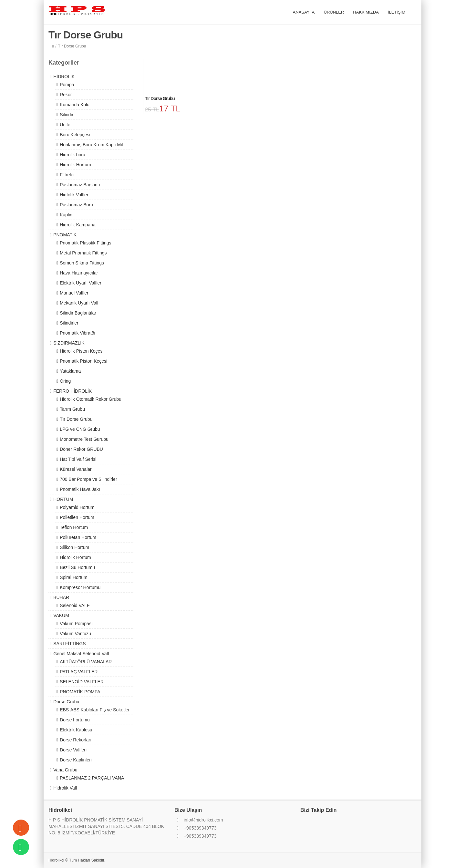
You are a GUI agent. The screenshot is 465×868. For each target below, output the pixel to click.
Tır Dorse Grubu (76, 419)
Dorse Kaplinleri (76, 760)
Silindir (67, 115)
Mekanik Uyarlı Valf (79, 303)
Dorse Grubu (66, 702)
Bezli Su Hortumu (77, 567)
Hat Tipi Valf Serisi (78, 459)
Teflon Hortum (74, 527)
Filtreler (67, 175)
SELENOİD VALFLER (82, 682)
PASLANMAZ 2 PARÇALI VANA (92, 778)
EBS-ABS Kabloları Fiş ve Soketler (95, 710)
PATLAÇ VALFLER (79, 672)
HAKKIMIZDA (366, 12)
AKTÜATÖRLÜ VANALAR (86, 662)
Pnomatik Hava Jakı (80, 489)
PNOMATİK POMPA (80, 692)
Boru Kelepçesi (75, 135)
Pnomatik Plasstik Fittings (86, 243)
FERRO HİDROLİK (72, 391)
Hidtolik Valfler (74, 195)
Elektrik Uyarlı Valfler (81, 283)
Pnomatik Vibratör (78, 333)
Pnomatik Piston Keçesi (83, 361)
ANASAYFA (304, 12)
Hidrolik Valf (65, 788)
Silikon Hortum (74, 547)
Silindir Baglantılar (78, 313)
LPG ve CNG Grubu (80, 429)
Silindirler (69, 323)
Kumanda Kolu (75, 105)
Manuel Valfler (74, 293)
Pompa (67, 85)
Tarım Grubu (72, 409)
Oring (65, 381)
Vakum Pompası (76, 624)
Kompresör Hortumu (80, 587)
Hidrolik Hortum (75, 165)
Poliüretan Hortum (78, 537)
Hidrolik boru (72, 155)
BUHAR (61, 597)
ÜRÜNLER (334, 12)
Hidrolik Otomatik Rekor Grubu (91, 399)
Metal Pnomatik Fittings (83, 253)
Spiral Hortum (74, 577)
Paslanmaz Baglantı (80, 185)
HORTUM (63, 499)
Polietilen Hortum (77, 517)
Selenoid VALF (75, 605)
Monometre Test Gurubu (84, 439)
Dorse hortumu (75, 720)
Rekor (66, 95)
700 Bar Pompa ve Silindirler (88, 479)
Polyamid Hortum (77, 507)
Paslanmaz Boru (76, 205)
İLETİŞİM (397, 12)
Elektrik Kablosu (76, 730)
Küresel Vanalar (76, 469)
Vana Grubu (65, 770)
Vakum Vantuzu (75, 634)
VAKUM (61, 615)
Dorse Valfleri (73, 750)
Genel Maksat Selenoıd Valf (81, 654)
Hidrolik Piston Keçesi (82, 351)
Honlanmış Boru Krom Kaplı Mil (91, 145)
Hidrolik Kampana (78, 225)
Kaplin (66, 215)
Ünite (65, 125)
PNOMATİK (65, 235)
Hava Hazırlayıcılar (79, 273)
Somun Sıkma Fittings (82, 263)
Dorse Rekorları (76, 740)
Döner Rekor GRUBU (81, 449)
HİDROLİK (64, 77)
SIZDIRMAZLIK (69, 343)
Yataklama (70, 371)
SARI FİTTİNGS (69, 644)
